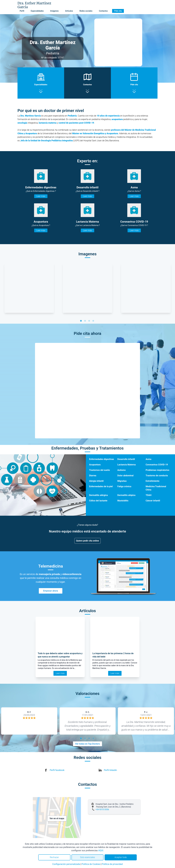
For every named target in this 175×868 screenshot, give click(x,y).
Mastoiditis (123, 501)
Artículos (69, 11)
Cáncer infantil (153, 501)
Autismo (122, 470)
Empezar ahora (51, 591)
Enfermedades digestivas (102, 459)
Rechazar (54, 857)
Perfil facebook (57, 770)
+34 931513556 (102, 809)
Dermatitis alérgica (98, 495)
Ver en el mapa (57, 818)
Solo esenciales (88, 857)
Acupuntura (95, 465)
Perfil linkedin (110, 770)
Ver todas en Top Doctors (87, 744)
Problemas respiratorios (157, 470)
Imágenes (54, 11)
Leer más (41, 196)
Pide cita (118, 11)
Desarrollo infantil (126, 459)
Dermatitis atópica (126, 495)
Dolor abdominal (126, 476)
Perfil (22, 11)
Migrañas (122, 481)
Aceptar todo (121, 857)
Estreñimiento (152, 481)
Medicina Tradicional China (156, 488)
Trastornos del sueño (100, 470)
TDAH (148, 495)
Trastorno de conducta (157, 476)
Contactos (103, 11)
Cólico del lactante (98, 501)
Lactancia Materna (127, 465)
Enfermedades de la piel (101, 486)
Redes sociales (86, 11)
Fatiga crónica (124, 486)
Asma (148, 459)
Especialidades (37, 11)
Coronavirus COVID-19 (157, 465)
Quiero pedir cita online (88, 541)
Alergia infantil (96, 481)
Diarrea (93, 476)
